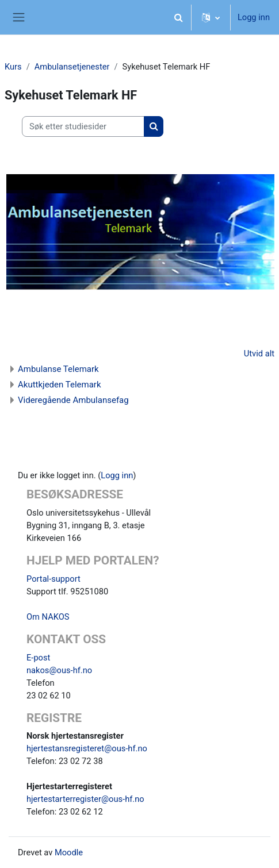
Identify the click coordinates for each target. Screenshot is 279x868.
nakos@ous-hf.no (59, 670)
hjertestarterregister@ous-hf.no (85, 799)
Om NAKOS (48, 617)
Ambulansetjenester (72, 67)
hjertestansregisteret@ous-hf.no (87, 748)
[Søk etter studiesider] (83, 126)
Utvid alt (259, 354)
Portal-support (53, 579)
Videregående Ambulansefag (73, 400)
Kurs (13, 67)
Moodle (69, 852)
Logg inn (254, 17)
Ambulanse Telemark (58, 369)
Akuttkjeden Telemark (60, 385)
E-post (38, 658)
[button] (179, 17)
